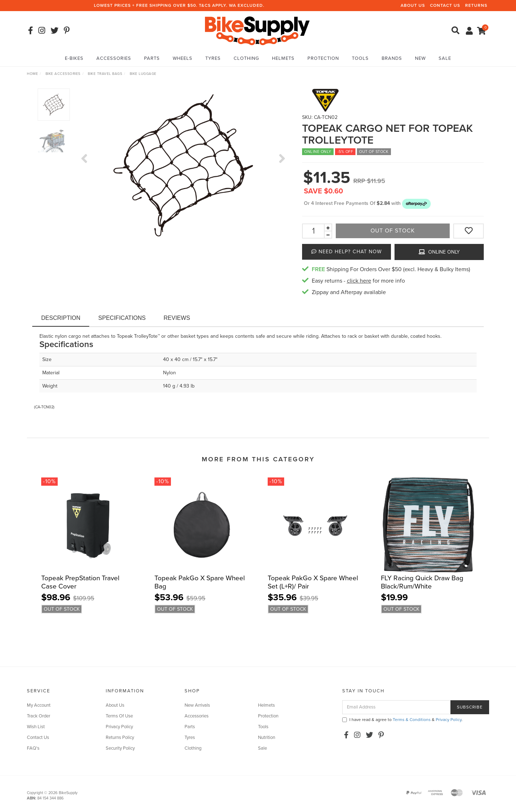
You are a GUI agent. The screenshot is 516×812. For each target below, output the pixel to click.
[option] (183, 165)
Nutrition (267, 737)
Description (61, 318)
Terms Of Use (119, 716)
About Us (413, 5)
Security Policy (120, 748)
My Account (39, 705)
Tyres (213, 58)
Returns (476, 5)
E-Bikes (74, 58)
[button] (416, 203)
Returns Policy (120, 737)
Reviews (177, 318)
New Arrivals (197, 705)
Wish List (36, 727)
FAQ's (33, 748)
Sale (445, 58)
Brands (392, 58)
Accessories (114, 58)
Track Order (39, 716)
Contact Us (445, 5)
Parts (152, 58)
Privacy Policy (119, 727)
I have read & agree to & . (402, 720)
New (420, 58)
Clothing (246, 58)
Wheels (183, 58)
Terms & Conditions (412, 720)
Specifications (122, 318)
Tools (360, 58)
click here (359, 281)
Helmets (283, 58)
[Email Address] (396, 707)
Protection (323, 58)
